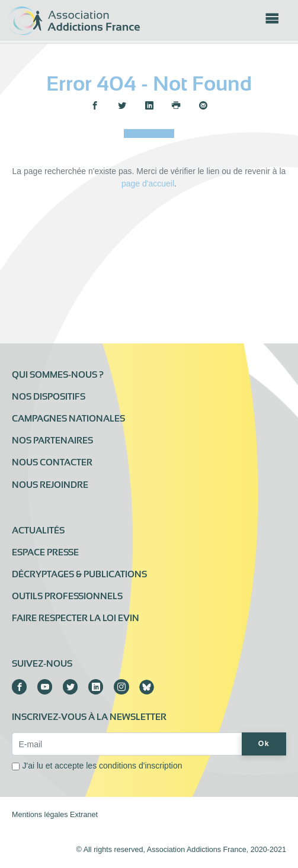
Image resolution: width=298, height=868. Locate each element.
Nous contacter (52, 462)
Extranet (84, 815)
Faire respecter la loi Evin (76, 618)
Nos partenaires (52, 441)
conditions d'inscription (140, 766)
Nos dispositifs (49, 397)
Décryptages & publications (79, 574)
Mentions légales (40, 815)
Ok (264, 744)
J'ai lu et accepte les (102, 766)
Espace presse (45, 552)
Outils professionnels (67, 596)
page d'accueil (148, 184)
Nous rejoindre (50, 485)
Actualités (38, 531)
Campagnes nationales (68, 419)
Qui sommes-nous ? (58, 375)
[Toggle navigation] (272, 22)
